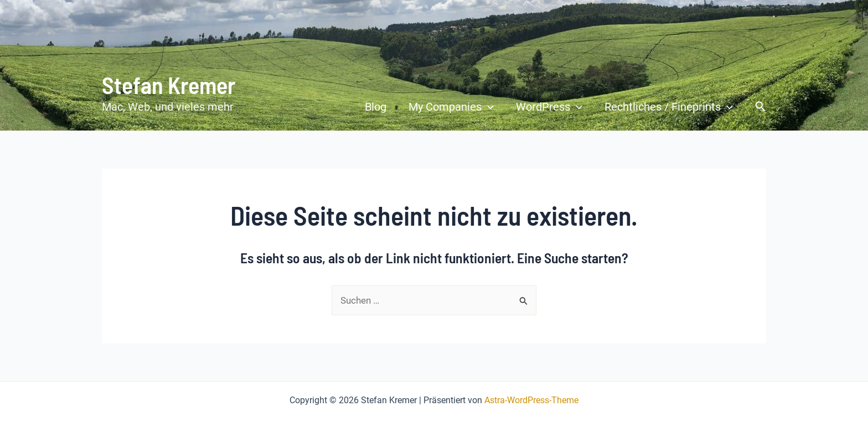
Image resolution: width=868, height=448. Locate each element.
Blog (376, 107)
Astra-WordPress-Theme (531, 400)
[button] (761, 107)
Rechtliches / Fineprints (669, 107)
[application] (488, 107)
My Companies (451, 107)
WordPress (549, 107)
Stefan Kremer (169, 85)
